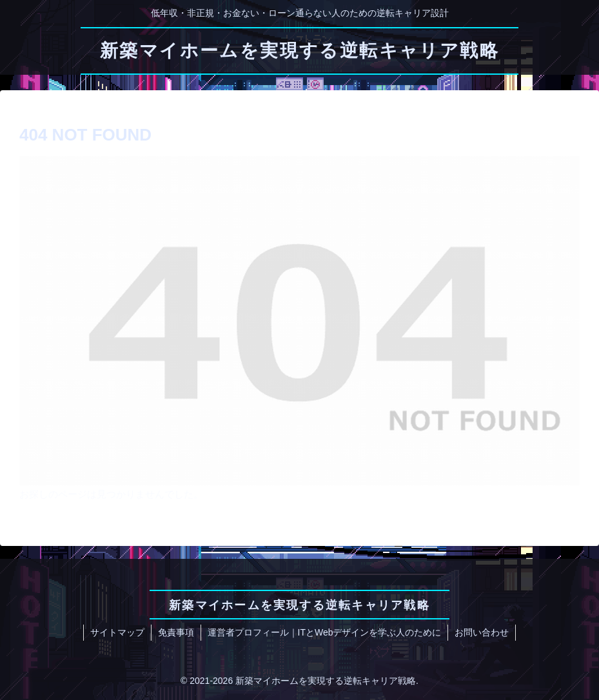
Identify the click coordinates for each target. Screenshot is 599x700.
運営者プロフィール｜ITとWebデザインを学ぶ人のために (325, 632)
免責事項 (176, 632)
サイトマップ (117, 632)
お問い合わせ (482, 632)
